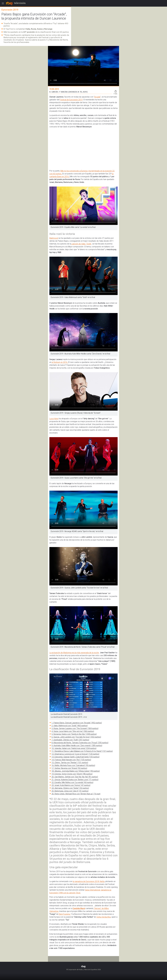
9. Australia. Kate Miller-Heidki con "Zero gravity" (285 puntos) (77, 745)
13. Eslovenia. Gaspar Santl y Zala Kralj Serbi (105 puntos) (76, 757)
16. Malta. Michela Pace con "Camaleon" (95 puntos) (73, 765)
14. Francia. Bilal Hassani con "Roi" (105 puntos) (71, 760)
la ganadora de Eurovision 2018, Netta (89, 881)
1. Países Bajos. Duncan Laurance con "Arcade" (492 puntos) (77, 723)
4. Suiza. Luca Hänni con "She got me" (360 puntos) (73, 731)
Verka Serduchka (104, 917)
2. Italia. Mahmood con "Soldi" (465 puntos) (70, 726)
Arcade (97, 97)
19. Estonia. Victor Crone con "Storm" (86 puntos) (72, 774)
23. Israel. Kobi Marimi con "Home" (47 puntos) (71, 785)
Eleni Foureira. (65, 914)
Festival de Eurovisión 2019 (71, 100)
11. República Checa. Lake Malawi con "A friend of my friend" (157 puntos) (82, 751)
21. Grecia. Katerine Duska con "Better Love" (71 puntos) (75, 780)
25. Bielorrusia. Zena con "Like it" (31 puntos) (70, 791)
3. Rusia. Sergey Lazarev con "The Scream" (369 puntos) (75, 728)
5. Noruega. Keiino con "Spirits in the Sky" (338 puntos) (74, 734)
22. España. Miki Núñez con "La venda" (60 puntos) (72, 782)
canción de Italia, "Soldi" (81, 244)
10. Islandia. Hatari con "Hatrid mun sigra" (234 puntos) (74, 748)
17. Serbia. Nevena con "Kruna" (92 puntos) (69, 768)
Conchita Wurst (79, 908)
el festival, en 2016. (60, 362)
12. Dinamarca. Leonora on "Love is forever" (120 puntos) (75, 754)
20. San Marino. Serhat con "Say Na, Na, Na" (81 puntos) (75, 777)
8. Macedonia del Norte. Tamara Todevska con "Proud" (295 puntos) (80, 743)
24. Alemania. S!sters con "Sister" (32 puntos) (70, 788)
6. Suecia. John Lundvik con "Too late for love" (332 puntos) (76, 737)
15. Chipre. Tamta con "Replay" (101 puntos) (70, 763)
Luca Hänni (54, 419)
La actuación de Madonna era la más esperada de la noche (74, 653)
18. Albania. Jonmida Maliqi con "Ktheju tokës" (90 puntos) (76, 771)
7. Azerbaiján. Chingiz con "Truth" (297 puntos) (70, 740)
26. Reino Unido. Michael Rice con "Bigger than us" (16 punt (76, 794)
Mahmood (54, 238)
